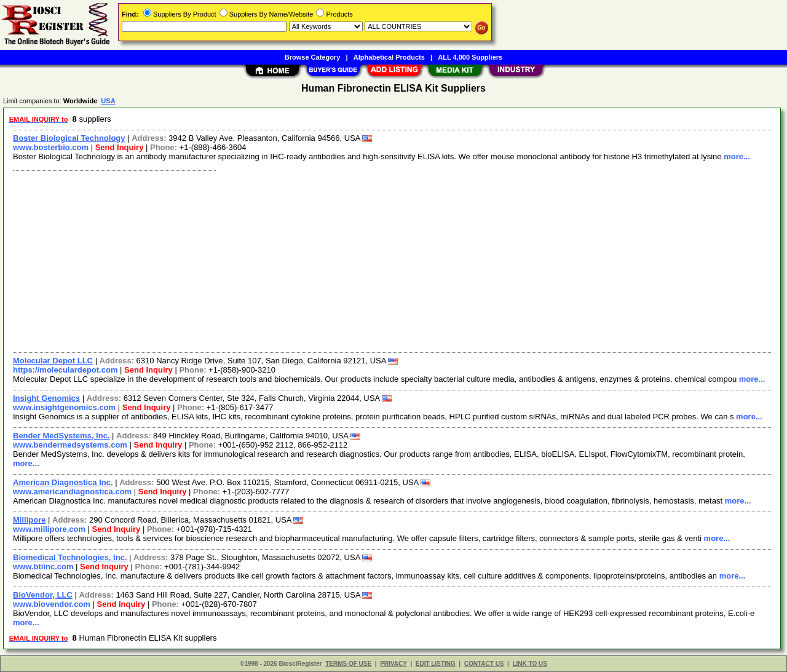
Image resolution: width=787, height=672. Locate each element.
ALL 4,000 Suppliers (470, 57)
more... (737, 156)
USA (108, 101)
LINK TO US (529, 664)
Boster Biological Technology (69, 138)
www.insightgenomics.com (64, 407)
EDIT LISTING (436, 664)
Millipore (29, 520)
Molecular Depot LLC (53, 361)
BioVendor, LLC (43, 595)
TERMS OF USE (348, 664)
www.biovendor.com (52, 604)
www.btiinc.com (43, 567)
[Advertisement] (377, 260)
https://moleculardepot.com (65, 370)
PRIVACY (393, 664)
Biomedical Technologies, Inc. (70, 557)
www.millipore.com (49, 529)
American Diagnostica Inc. (63, 482)
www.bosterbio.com (51, 147)
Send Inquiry (120, 147)
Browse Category (312, 57)
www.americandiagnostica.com (72, 492)
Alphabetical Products (389, 57)
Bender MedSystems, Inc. (61, 436)
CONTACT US (484, 664)
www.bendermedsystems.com (70, 445)
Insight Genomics (46, 398)
